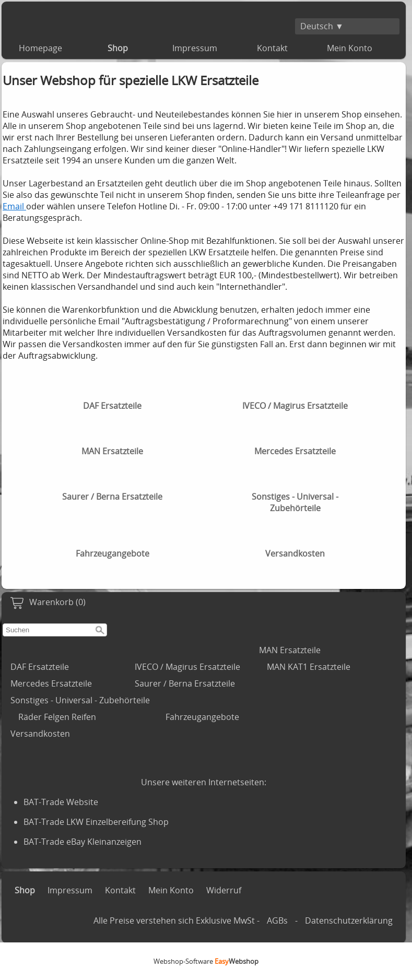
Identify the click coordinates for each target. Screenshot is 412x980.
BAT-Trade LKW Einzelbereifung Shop (96, 822)
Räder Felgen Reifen (57, 717)
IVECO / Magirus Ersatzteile (187, 667)
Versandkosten (40, 734)
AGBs (277, 920)
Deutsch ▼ (322, 26)
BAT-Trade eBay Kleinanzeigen (83, 842)
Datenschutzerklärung (349, 920)
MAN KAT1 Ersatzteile (309, 667)
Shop (118, 48)
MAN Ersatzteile (290, 650)
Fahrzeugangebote (202, 717)
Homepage (40, 48)
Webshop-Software (206, 961)
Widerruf (224, 890)
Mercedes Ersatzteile (51, 683)
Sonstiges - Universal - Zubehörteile (80, 700)
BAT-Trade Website (61, 802)
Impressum (195, 48)
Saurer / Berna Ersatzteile (185, 683)
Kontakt (272, 48)
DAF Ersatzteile (40, 667)
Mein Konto (350, 48)
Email (14, 206)
